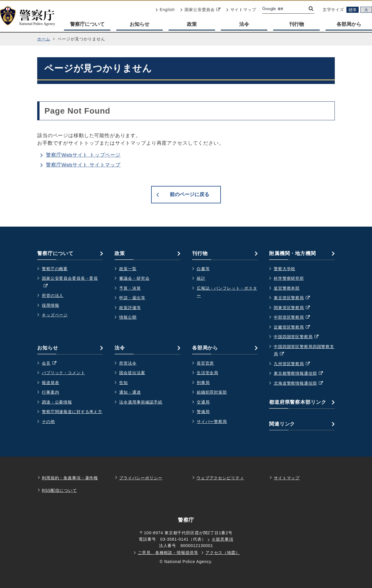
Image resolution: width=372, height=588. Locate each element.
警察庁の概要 (55, 269)
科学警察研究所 (289, 278)
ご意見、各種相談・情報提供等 (168, 553)
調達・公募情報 (57, 402)
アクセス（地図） (223, 553)
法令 (244, 24)
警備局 (203, 412)
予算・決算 (130, 288)
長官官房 (205, 363)
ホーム (44, 39)
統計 (201, 278)
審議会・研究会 (134, 278)
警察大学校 (285, 269)
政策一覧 (128, 269)
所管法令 (128, 363)
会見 (52, 363)
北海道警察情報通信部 (301, 383)
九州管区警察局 (295, 364)
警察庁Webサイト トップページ (83, 155)
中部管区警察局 (295, 318)
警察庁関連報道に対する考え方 (72, 412)
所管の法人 (53, 295)
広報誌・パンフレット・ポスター (227, 292)
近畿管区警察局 (295, 327)
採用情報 (50, 305)
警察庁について (87, 24)
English (165, 10)
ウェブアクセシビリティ (220, 478)
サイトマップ (241, 10)
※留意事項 (222, 539)
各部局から (349, 24)
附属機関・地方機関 (293, 253)
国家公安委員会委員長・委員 (70, 283)
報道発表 (50, 383)
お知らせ (139, 24)
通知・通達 (130, 392)
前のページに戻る (189, 194)
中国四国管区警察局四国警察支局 (304, 351)
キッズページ (55, 315)
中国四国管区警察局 (299, 337)
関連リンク (282, 424)
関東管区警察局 (295, 308)
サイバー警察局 (212, 422)
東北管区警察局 (295, 298)
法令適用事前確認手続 (141, 402)
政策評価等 (130, 308)
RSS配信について (59, 490)
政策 (192, 24)
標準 (353, 10)
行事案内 (50, 392)
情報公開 (128, 317)
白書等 (203, 269)
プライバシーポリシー (141, 478)
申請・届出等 (132, 298)
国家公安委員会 (200, 10)
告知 (124, 383)
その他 (48, 422)
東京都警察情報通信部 (301, 374)
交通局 (203, 402)
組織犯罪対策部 (212, 392)
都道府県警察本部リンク (298, 402)
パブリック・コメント (64, 373)
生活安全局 (208, 373)
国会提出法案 (132, 373)
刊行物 (297, 24)
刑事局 (203, 383)
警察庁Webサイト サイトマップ (83, 165)
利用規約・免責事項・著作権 (70, 478)
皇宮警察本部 (287, 288)
